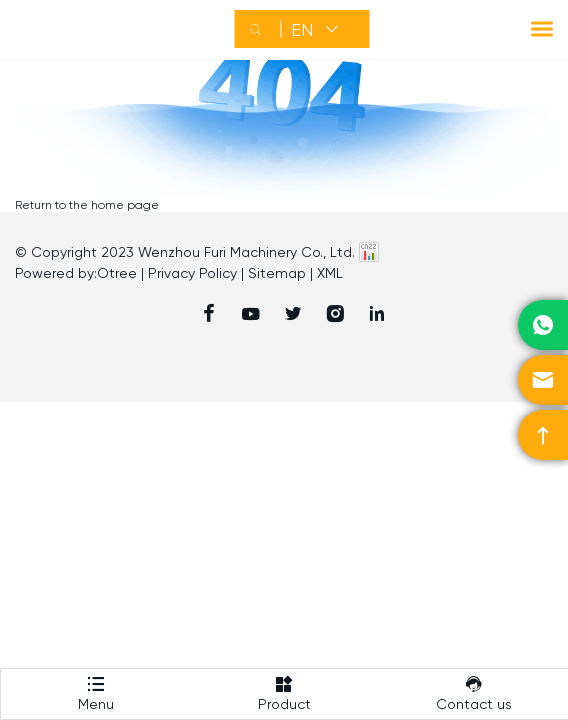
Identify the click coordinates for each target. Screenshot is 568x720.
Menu (95, 690)
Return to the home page (87, 205)
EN (302, 29)
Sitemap (277, 273)
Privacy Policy (192, 273)
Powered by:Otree (76, 273)
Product (284, 690)
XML (330, 273)
